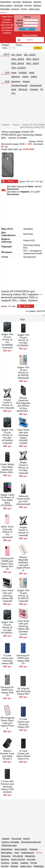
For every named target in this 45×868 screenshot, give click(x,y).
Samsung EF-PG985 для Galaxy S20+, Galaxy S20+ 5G (7, 564)
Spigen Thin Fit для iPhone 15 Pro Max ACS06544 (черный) (7, 436)
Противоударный (19, 85)
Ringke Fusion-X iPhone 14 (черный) (23, 531)
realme (34, 77)
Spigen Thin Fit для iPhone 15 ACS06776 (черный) (23, 596)
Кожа (14, 89)
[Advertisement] (23, 109)
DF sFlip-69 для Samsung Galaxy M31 (23, 691)
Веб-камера (7, 853)
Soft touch (23, 89)
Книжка (26, 81)
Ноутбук (28, 5)
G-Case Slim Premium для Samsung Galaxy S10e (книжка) (7, 787)
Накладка (16, 81)
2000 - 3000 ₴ (33, 59)
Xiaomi (25, 77)
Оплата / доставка (10, 842)
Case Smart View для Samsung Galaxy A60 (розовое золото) (23, 628)
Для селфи (18, 856)
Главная (6, 839)
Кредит (27, 839)
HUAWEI (23, 73)
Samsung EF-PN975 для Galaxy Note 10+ (23, 659)
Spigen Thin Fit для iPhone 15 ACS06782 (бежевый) (23, 373)
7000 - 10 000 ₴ (18, 68)
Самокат (24, 863)
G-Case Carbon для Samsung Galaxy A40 (7, 659)
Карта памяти (6, 5)
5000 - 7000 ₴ (33, 63)
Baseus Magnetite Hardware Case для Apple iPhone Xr (23, 564)
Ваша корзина (30, 35)
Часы (17, 853)
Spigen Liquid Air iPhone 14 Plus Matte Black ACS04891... (7, 500)
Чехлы (3, 12)
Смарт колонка (18, 859)
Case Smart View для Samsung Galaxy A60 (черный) (7, 596)
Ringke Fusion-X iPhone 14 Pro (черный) (7, 404)
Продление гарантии (31, 842)
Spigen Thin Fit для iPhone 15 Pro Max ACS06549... (7, 627)
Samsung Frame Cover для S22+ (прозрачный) (23, 500)
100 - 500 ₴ (16, 55)
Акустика (17, 2)
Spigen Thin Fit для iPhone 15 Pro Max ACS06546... (23, 340)
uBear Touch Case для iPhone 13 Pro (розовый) (7, 532)
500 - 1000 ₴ (30, 55)
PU (42, 89)
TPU (13, 93)
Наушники (18, 5)
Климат (15, 863)
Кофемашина (27, 853)
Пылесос (15, 9)
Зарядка (37, 2)
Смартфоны (6, 2)
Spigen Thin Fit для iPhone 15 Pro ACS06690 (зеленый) (7, 341)
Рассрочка (16, 839)
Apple (14, 73)
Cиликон (34, 89)
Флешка (14, 866)
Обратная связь (9, 845)
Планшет (37, 5)
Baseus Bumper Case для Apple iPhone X (7, 755)
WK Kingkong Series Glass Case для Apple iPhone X (7, 723)
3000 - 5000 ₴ (18, 63)
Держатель (27, 2)
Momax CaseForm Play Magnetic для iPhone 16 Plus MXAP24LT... (23, 404)
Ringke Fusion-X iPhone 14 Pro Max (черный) (23, 468)
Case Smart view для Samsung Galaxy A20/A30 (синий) (23, 436)
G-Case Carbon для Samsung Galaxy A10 (23, 723)
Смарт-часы (34, 9)
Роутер (24, 9)
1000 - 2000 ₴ (18, 59)
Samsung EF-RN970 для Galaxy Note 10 (7, 691)
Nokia (32, 73)
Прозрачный (36, 85)
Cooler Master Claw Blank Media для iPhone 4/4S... (7, 468)
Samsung (16, 77)
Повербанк (5, 9)
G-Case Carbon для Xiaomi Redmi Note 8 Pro (23, 755)
